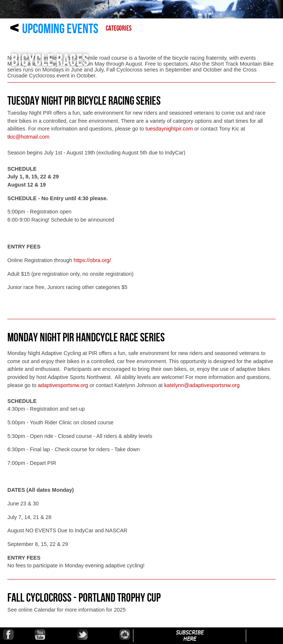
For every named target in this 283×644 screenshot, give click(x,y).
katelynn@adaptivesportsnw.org (202, 385)
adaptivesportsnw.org (63, 385)
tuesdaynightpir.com (169, 129)
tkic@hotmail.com (28, 137)
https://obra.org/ (92, 260)
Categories (119, 29)
